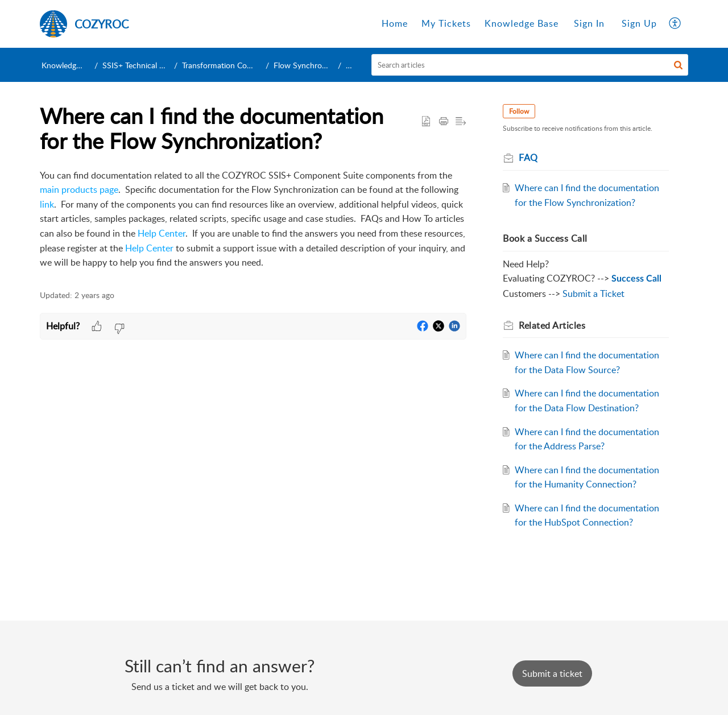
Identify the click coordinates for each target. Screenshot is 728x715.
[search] (530, 65)
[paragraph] (253, 219)
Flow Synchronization (311, 65)
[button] (675, 24)
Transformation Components (232, 65)
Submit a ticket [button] (552, 673)
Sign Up (639, 23)
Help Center (162, 233)
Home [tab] (395, 23)
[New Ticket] (552, 673)
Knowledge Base (70, 65)
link (47, 204)
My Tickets (446, 23)
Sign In (589, 23)
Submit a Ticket (593, 294)
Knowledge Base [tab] (522, 23)
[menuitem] (589, 24)
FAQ (353, 65)
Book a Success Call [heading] (545, 238)
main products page (79, 189)
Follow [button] (519, 111)
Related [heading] (552, 325)
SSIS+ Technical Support (145, 65)
